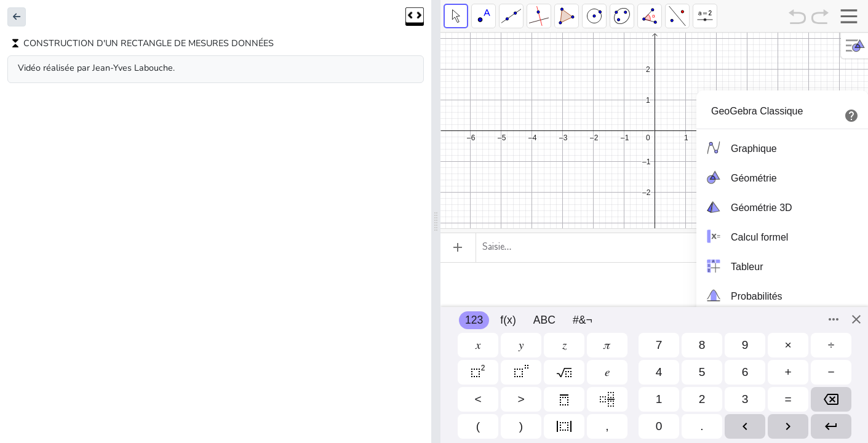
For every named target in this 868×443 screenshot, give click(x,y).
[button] (17, 17)
